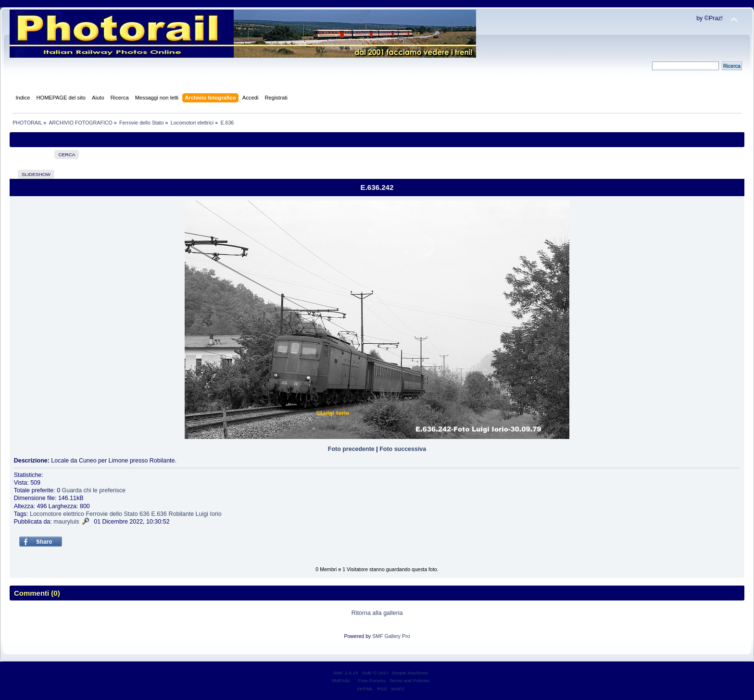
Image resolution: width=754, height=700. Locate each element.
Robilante (181, 514)
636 (145, 514)
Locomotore (46, 514)
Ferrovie (97, 514)
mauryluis (66, 522)
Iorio (215, 514)
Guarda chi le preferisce (94, 490)
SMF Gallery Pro (391, 636)
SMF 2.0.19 (346, 673)
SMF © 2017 (376, 673)
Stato (131, 514)
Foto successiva (403, 449)
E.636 (159, 514)
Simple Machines (410, 673)
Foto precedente (351, 449)
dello (116, 514)
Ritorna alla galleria (377, 613)
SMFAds (341, 681)
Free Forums (372, 681)
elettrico (74, 514)
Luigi (202, 514)
